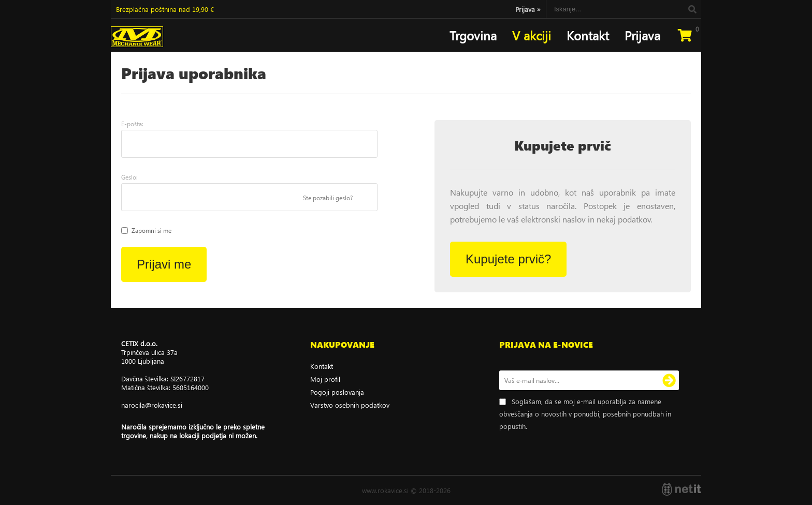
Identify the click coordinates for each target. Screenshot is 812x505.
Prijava (528, 9)
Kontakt (588, 35)
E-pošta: (132, 124)
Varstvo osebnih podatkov (350, 405)
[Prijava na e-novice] (669, 380)
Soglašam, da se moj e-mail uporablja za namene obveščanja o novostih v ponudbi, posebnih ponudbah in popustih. (585, 414)
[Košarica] (685, 35)
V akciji (532, 35)
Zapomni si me (151, 231)
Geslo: (129, 177)
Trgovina (473, 35)
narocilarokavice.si (152, 405)
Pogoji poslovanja (337, 392)
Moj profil (325, 379)
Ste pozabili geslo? (328, 198)
